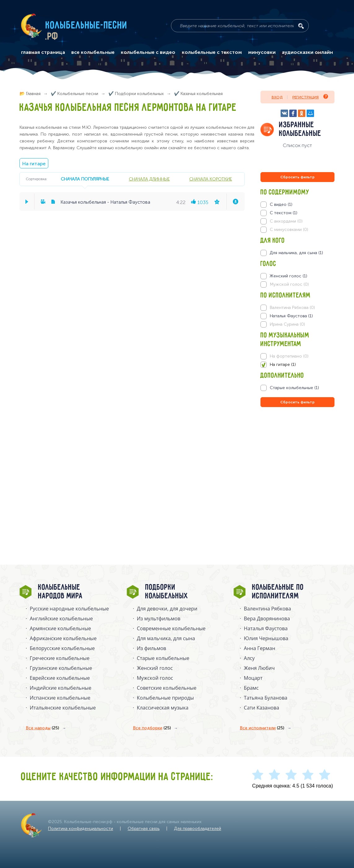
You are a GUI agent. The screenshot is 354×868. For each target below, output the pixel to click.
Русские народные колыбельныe (69, 609)
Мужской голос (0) (289, 284)
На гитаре (34, 164)
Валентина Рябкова (267, 609)
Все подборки (152, 728)
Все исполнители (262, 728)
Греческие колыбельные (60, 658)
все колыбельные (93, 52)
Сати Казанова (261, 708)
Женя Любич (259, 668)
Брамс (251, 688)
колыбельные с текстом (212, 52)
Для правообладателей (198, 829)
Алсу (249, 658)
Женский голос (155, 668)
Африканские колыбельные (63, 638)
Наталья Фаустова (266, 628)
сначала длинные (149, 179)
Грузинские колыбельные (61, 668)
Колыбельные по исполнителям (278, 592)
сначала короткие (211, 179)
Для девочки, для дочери (167, 609)
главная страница (43, 52)
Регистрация (310, 97)
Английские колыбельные (61, 618)
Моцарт (253, 678)
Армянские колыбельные (60, 628)
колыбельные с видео (148, 52)
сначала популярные (85, 179)
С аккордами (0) (286, 221)
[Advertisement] (298, 475)
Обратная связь (144, 829)
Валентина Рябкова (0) (292, 308)
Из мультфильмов (159, 618)
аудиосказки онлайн (307, 52)
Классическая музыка (163, 708)
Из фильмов (152, 648)
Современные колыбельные (171, 628)
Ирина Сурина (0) (287, 324)
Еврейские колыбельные (60, 678)
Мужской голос (155, 678)
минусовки (262, 52)
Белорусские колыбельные (62, 648)
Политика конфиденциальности (81, 829)
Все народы (42, 728)
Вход (277, 97)
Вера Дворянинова (267, 618)
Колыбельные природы (165, 698)
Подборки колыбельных (167, 592)
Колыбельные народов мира (60, 592)
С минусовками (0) (289, 230)
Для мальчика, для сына (166, 638)
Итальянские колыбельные (63, 708)
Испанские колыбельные (60, 698)
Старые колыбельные (163, 658)
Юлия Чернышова (266, 638)
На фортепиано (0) (289, 356)
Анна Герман (259, 648)
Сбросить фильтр (297, 177)
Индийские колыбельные (61, 688)
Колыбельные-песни (87, 26)
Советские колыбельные (167, 688)
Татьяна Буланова (265, 698)
